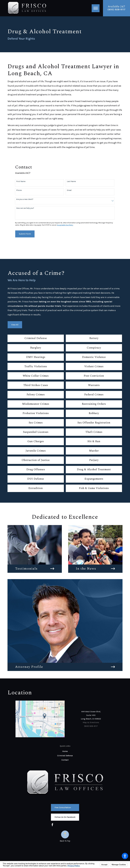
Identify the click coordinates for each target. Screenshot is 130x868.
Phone (19, 190)
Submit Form (25, 234)
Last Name (71, 181)
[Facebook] (52, 825)
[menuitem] (65, 751)
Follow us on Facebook (65, 817)
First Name (21, 181)
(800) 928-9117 (116, 10)
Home (65, 751)
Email (69, 190)
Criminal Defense (65, 756)
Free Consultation (63, 808)
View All (15, 325)
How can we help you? (25, 208)
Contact (65, 760)
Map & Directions (91, 722)
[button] (125, 856)
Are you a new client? (25, 199)
